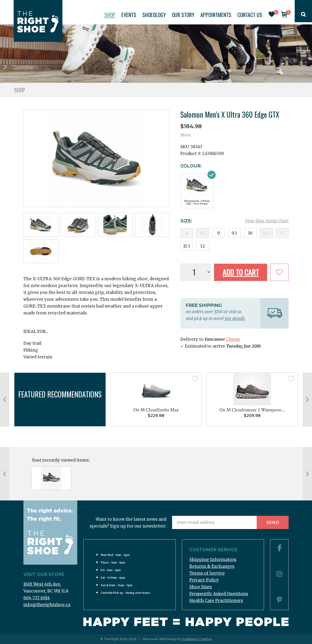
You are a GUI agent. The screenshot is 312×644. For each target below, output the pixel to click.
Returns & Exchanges (212, 566)
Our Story (183, 15)
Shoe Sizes (201, 587)
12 (203, 246)
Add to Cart (241, 272)
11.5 (187, 246)
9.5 (234, 233)
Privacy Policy (204, 580)
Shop (110, 15)
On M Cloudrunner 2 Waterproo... (252, 410)
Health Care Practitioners (216, 601)
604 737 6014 (37, 598)
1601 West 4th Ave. (42, 584)
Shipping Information (213, 560)
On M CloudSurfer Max (156, 410)
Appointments (216, 15)
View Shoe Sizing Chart (267, 221)
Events (129, 15)
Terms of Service (207, 573)
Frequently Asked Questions (219, 594)
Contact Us (250, 15)
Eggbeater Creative (197, 639)
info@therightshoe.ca (47, 605)
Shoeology (154, 15)
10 (250, 233)
